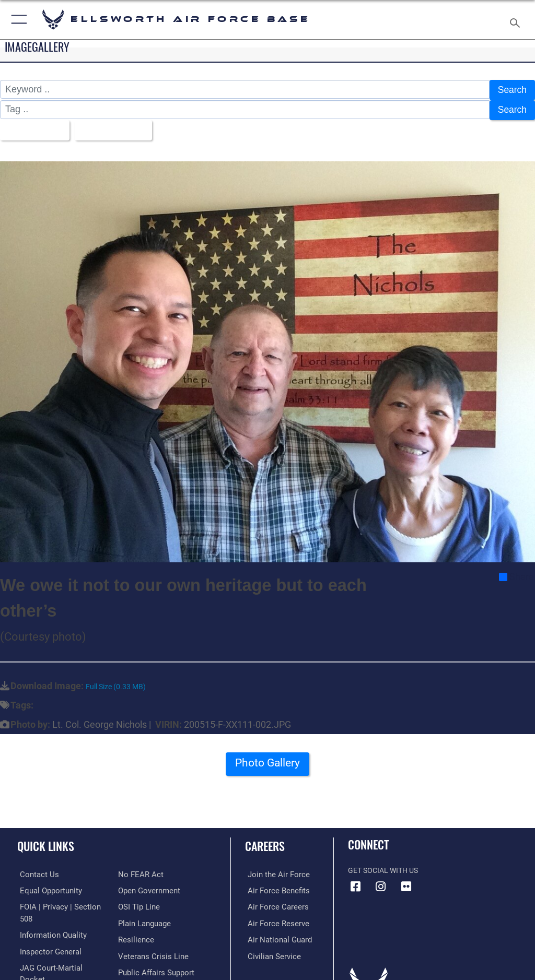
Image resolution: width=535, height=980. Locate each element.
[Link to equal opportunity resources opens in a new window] (47, 886)
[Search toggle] (517, 20)
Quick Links (46, 842)
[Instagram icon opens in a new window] (381, 883)
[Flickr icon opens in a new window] (406, 883)
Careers (265, 842)
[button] (17, 20)
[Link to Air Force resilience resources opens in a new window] (134, 919)
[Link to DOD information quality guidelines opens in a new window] (49, 919)
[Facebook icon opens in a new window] (356, 883)
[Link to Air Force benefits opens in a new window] (274, 886)
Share (516, 573)
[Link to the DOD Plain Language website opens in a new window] (143, 902)
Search (512, 90)
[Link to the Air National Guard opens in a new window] (275, 934)
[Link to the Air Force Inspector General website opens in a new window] (46, 934)
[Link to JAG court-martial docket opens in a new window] (59, 951)
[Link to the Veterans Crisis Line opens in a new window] (150, 934)
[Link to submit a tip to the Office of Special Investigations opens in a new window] (137, 886)
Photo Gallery (267, 763)
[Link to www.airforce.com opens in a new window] (273, 871)
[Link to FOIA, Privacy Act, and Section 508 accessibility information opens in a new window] (61, 902)
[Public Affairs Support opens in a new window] (154, 951)
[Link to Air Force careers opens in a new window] (273, 902)
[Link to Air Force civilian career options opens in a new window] (269, 951)
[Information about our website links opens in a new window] (42, 967)
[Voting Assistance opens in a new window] (147, 967)
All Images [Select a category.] (32, 127)
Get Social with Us (383, 867)
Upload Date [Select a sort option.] (112, 127)
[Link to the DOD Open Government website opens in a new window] (148, 871)
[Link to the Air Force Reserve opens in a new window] (273, 919)
